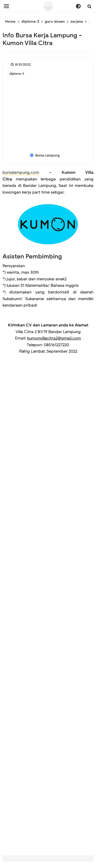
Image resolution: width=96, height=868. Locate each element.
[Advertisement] (48, 406)
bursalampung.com (21, 172)
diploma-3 (17, 73)
